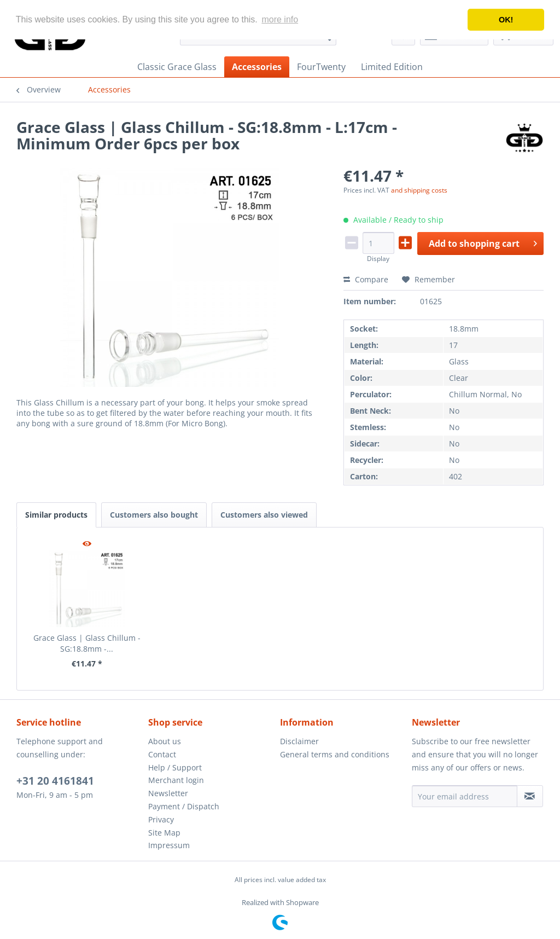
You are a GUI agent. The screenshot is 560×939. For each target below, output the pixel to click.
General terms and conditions (335, 754)
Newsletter (168, 793)
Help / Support (175, 767)
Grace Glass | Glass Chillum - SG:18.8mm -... (87, 643)
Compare (366, 279)
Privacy (161, 819)
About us (165, 741)
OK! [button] (506, 20)
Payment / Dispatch (184, 806)
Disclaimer (299, 741)
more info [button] (280, 19)
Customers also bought (154, 515)
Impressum (169, 845)
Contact (162, 754)
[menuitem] (177, 67)
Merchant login (176, 780)
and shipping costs (419, 190)
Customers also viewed (264, 515)
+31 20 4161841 (55, 781)
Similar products (56, 515)
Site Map (164, 833)
